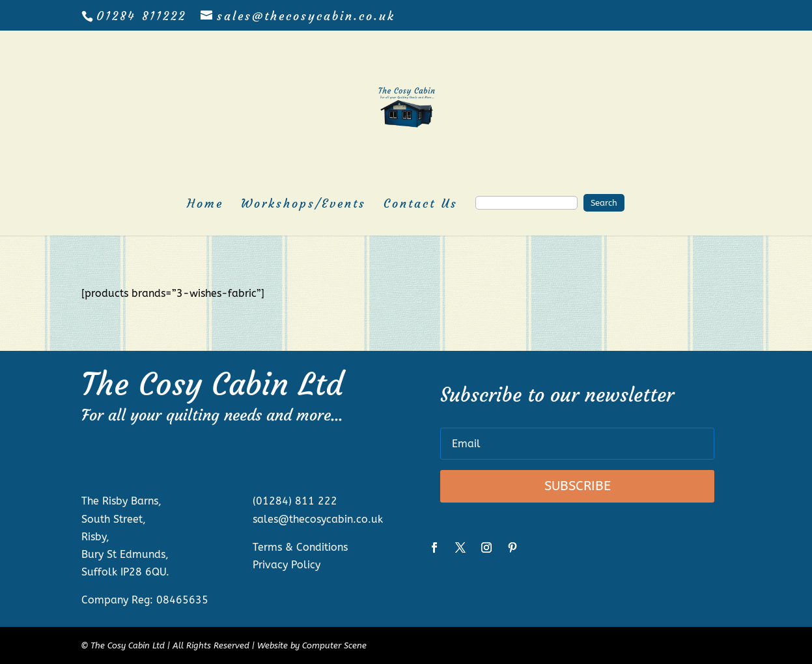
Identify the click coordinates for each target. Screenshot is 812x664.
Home (205, 205)
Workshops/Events (303, 205)
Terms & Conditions (300, 547)
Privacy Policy (287, 565)
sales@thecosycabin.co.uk (318, 519)
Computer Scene (334, 645)
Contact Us (421, 205)
